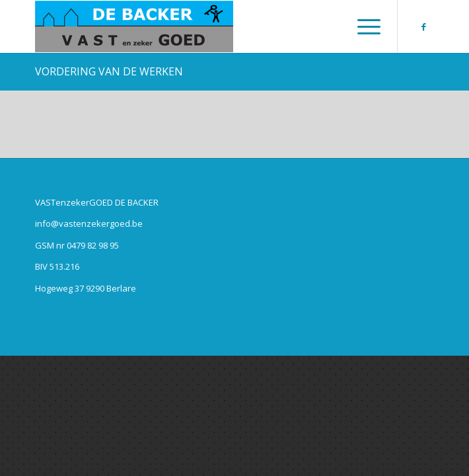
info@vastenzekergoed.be (89, 223)
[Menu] (362, 26)
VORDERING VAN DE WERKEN (109, 71)
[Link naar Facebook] (424, 27)
